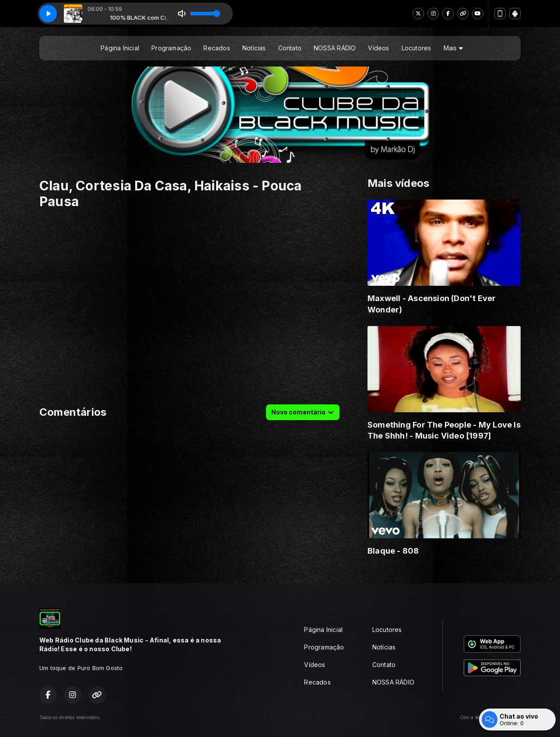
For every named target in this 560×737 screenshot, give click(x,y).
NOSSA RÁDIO (335, 48)
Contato (290, 48)
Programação (171, 48)
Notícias (254, 48)
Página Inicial (120, 48)
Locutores (416, 48)
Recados (217, 48)
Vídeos (378, 48)
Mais (453, 48)
